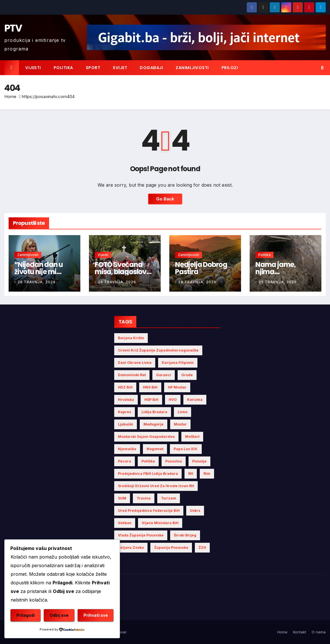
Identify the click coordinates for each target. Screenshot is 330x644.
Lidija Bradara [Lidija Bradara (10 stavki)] (154, 412)
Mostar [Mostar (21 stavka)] (180, 424)
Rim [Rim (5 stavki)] (207, 474)
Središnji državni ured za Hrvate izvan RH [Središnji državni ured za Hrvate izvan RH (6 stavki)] (156, 486)
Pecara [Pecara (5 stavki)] (125, 461)
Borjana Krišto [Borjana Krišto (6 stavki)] (131, 338)
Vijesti (33, 68)
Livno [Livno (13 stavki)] (183, 412)
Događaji (151, 68)
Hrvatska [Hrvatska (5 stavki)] (126, 400)
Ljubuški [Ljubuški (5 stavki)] (126, 424)
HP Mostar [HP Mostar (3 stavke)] (177, 387)
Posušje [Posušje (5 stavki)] (199, 461)
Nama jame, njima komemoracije (279, 272)
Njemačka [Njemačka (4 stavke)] (127, 449)
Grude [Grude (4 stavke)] (187, 375)
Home (10, 96)
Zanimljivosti (192, 68)
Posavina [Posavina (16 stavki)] (174, 461)
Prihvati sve (96, 615)
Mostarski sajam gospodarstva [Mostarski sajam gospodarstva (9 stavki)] (146, 437)
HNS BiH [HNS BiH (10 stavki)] (150, 387)
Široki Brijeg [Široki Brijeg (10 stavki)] (185, 535)
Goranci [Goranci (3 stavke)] (164, 375)
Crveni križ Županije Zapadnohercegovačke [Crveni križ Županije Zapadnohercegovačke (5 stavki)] (158, 350)
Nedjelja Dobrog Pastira (201, 268)
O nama (319, 632)
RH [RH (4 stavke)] (191, 474)
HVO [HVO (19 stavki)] (173, 400)
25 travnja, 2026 (278, 282)
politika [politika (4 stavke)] (148, 461)
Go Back (165, 199)
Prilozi (230, 68)
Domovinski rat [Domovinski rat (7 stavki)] (132, 375)
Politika (63, 68)
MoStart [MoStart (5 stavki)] (192, 437)
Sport (93, 68)
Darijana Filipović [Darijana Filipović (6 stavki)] (178, 363)
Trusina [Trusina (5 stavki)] (144, 498)
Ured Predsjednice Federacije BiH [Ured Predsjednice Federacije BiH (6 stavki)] (149, 511)
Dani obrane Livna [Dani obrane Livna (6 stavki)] (135, 363)
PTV (13, 28)
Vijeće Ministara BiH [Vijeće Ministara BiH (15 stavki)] (160, 523)
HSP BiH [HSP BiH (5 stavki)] (151, 400)
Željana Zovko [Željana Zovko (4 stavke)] (131, 548)
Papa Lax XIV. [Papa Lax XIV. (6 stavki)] (186, 449)
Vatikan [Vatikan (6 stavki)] (125, 523)
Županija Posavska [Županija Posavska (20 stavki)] (171, 548)
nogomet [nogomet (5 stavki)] (155, 449)
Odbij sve (59, 615)
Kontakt (300, 632)
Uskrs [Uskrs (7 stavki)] (195, 511)
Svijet (120, 68)
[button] (322, 68)
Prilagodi (26, 615)
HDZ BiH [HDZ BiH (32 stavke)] (125, 387)
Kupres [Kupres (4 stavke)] (125, 412)
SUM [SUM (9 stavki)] (122, 498)
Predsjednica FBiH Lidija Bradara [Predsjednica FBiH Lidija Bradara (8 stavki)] (148, 474)
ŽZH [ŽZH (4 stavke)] (202, 548)
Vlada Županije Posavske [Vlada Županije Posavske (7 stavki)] (141, 535)
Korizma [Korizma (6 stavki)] (195, 400)
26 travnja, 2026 (37, 282)
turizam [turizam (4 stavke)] (169, 498)
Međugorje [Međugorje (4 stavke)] (154, 424)
